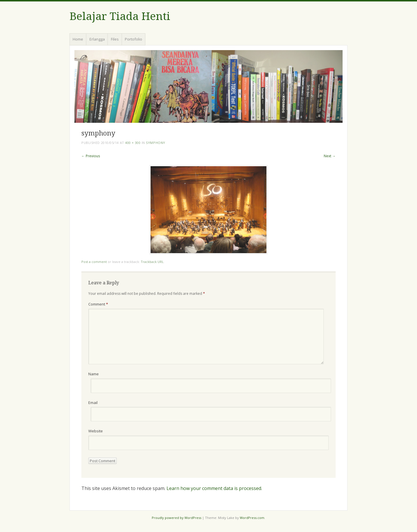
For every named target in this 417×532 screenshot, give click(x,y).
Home (78, 39)
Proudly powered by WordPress (177, 518)
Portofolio (133, 39)
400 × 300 (133, 143)
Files (115, 39)
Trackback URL (152, 262)
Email (93, 403)
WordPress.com (252, 518)
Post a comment (94, 262)
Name (94, 374)
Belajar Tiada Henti (120, 16)
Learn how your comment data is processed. (214, 488)
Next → (330, 156)
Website (96, 431)
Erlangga (97, 39)
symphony (156, 143)
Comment (98, 304)
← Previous (91, 156)
